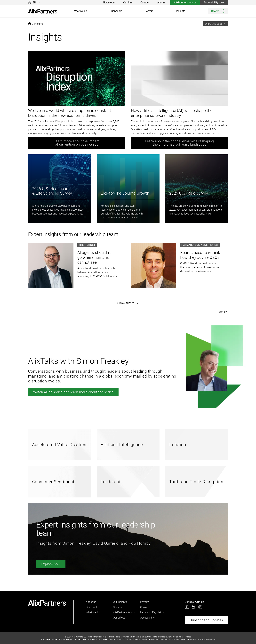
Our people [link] (116, 11)
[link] (43, 11)
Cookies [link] (145, 607)
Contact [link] (145, 3)
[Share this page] (216, 24)
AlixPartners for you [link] (185, 3)
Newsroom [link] (109, 3)
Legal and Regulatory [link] (152, 612)
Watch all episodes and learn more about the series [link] (73, 392)
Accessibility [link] (147, 618)
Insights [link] (181, 11)
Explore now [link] (51, 564)
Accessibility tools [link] (214, 3)
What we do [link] (80, 11)
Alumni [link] (161, 3)
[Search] (218, 11)
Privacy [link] (144, 602)
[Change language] (34, 3)
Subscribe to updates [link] (206, 620)
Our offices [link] (119, 618)
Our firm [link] (128, 3)
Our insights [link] (120, 602)
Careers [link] (149, 11)
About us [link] (91, 602)
